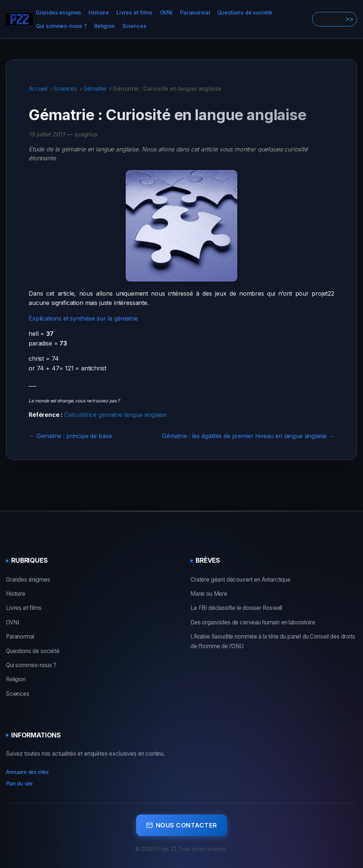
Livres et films (134, 12)
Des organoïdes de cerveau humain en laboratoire (253, 622)
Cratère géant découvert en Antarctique (240, 580)
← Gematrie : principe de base (70, 436)
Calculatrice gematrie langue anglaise (115, 415)
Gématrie (95, 89)
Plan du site (19, 784)
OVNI (166, 12)
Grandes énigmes (59, 12)
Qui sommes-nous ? (61, 26)
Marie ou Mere (209, 594)
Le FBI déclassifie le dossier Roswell (236, 608)
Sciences (134, 26)
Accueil (38, 89)
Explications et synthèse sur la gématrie (83, 318)
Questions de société (245, 12)
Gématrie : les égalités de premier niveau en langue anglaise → (248, 436)
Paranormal (195, 12)
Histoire (99, 12)
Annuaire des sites (27, 772)
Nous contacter (182, 823)
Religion (105, 26)
